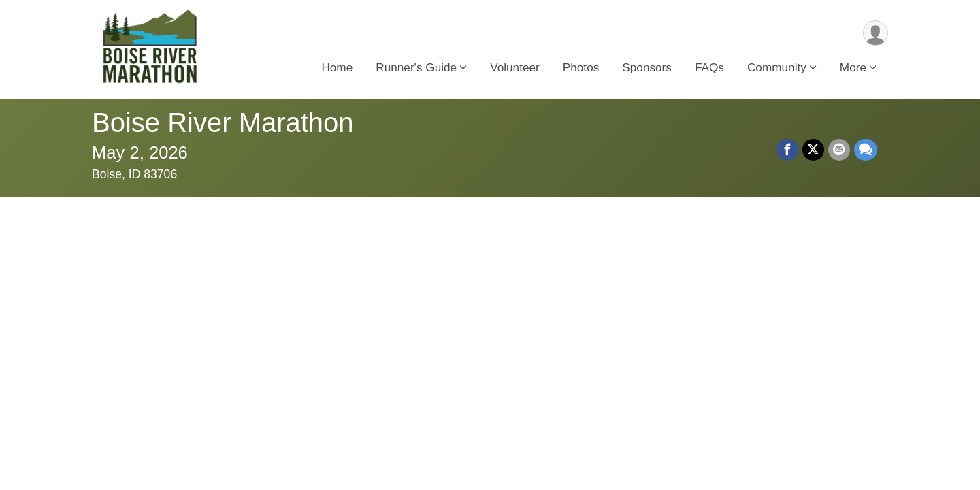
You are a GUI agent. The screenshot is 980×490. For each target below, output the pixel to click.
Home (337, 67)
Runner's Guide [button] (416, 67)
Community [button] (777, 67)
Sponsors (647, 67)
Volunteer (515, 67)
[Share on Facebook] (787, 150)
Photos (581, 67)
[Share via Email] (839, 150)
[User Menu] (876, 33)
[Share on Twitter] (813, 150)
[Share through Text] (866, 150)
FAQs (709, 67)
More (853, 67)
